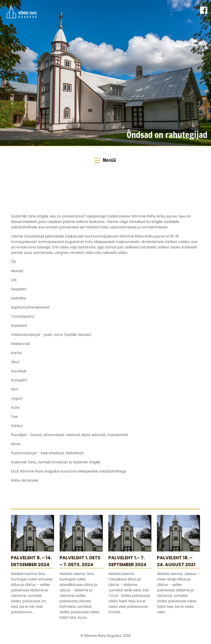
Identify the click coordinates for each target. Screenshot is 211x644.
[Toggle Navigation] (105, 160)
